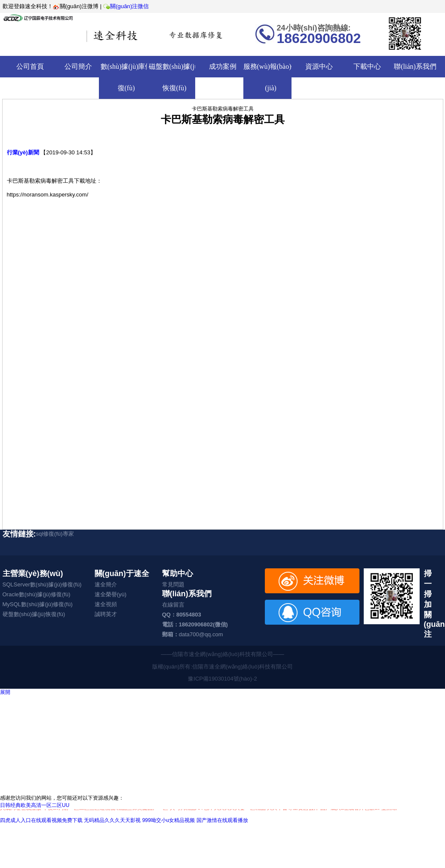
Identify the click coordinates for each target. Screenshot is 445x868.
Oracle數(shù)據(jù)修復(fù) (37, 594)
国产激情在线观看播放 (222, 820)
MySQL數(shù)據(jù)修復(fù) (38, 604)
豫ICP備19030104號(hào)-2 (222, 679)
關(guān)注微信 (125, 6)
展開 (5, 692)
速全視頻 (106, 604)
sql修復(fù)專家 (55, 534)
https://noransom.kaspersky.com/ (48, 195)
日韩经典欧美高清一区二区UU (35, 805)
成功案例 (223, 66)
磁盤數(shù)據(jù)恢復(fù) (175, 77)
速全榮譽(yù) (110, 594)
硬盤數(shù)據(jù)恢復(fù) (34, 614)
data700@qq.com (201, 634)
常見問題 (173, 584)
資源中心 (319, 66)
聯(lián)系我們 (415, 66)
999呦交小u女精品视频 (169, 820)
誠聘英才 (106, 614)
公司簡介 (78, 66)
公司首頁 (30, 66)
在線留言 (173, 605)
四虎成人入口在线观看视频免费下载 (41, 820)
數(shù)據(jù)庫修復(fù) (126, 77)
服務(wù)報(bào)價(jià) (271, 77)
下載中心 (367, 66)
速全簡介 (106, 584)
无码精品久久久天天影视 (112, 820)
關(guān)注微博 (76, 6)
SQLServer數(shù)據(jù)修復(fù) (42, 584)
